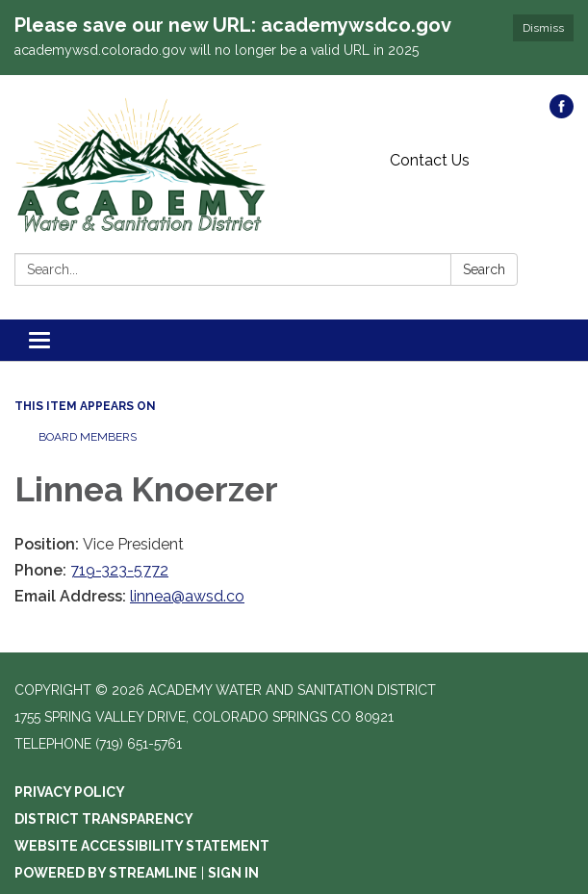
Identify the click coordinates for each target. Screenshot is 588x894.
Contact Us (430, 160)
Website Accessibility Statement (142, 846)
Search (484, 269)
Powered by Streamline (106, 873)
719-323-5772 (119, 570)
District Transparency (104, 819)
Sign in (233, 873)
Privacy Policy (70, 792)
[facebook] (562, 113)
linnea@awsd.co (187, 596)
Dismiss (543, 28)
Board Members (88, 437)
